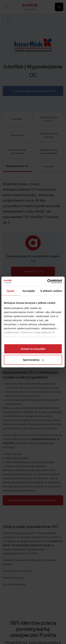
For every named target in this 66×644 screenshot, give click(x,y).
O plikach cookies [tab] (51, 291)
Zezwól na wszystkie (33, 349)
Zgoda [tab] (10, 291)
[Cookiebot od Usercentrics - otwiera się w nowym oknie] (47, 281)
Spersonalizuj (33, 360)
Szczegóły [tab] (29, 291)
